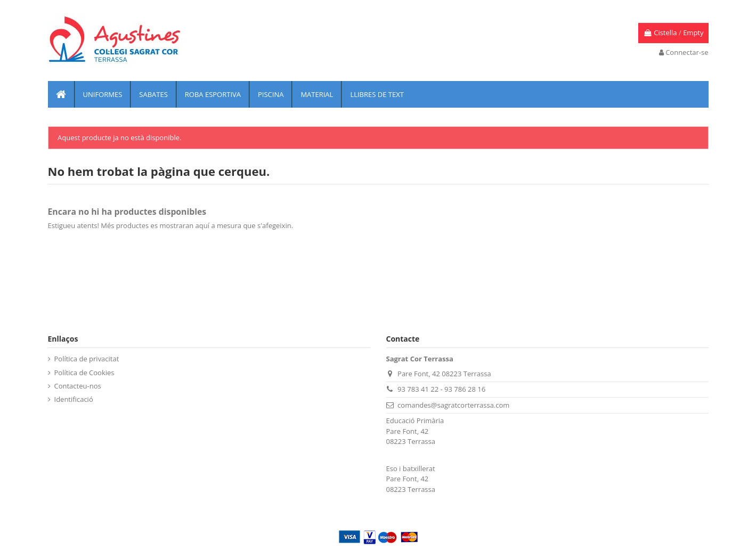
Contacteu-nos (78, 386)
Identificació (74, 399)
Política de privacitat (87, 359)
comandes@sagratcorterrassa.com (453, 405)
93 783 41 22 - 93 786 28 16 (441, 389)
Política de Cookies (84, 373)
